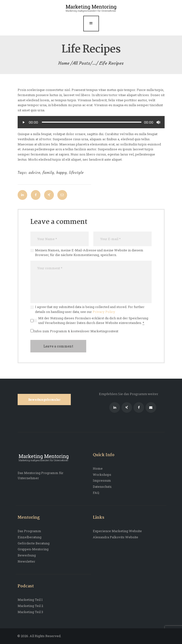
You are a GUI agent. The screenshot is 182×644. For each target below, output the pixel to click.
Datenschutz (102, 487)
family (48, 173)
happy (61, 173)
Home (64, 63)
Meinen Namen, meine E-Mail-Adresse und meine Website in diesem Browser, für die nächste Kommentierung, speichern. (89, 253)
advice (34, 173)
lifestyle (76, 173)
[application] (91, 122)
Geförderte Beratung (34, 543)
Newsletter (26, 561)
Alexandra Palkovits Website (115, 537)
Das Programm (29, 531)
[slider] (92, 122)
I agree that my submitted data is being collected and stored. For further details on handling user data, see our (90, 309)
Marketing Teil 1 (30, 600)
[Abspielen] (24, 122)
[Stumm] (158, 122)
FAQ (96, 493)
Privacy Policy (104, 312)
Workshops (102, 475)
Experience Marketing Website (117, 531)
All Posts (81, 63)
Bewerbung (27, 555)
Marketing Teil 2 (30, 606)
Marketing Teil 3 (30, 612)
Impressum (102, 480)
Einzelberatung (30, 537)
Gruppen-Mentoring (33, 549)
